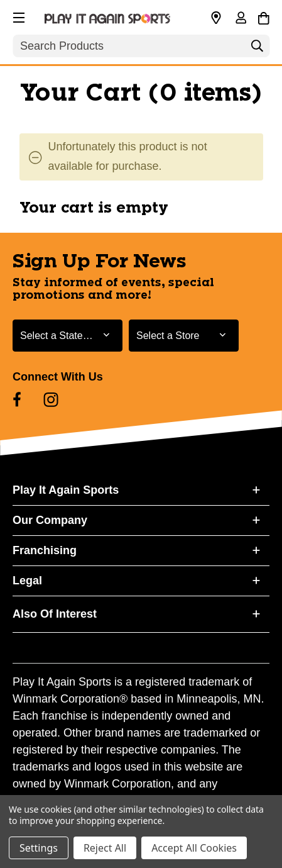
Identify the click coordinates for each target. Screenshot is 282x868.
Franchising (45, 550)
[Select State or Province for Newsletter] (68, 336)
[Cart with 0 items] (263, 16)
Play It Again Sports (66, 490)
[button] (18, 16)
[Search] (257, 49)
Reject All (105, 848)
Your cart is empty (94, 208)
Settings (39, 848)
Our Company (50, 520)
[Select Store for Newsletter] (184, 336)
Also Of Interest (55, 614)
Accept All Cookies (194, 848)
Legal (27, 581)
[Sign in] (241, 19)
